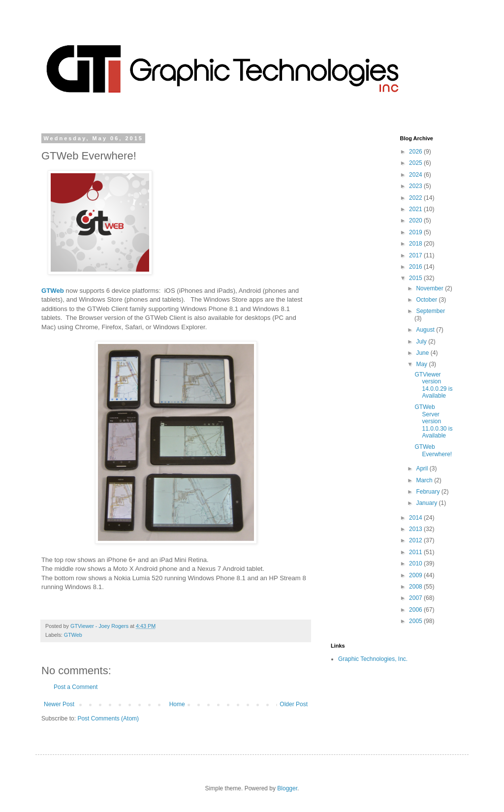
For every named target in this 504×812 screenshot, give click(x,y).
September (430, 311)
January (427, 503)
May (422, 364)
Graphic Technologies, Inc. (373, 659)
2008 (416, 587)
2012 (416, 540)
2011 (416, 552)
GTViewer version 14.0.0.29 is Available (433, 385)
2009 (416, 575)
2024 (416, 175)
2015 (416, 278)
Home (177, 704)
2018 (416, 244)
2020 (416, 220)
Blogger (287, 788)
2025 (416, 163)
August (426, 330)
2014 (416, 518)
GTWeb (73, 635)
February (428, 492)
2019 (416, 232)
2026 (416, 152)
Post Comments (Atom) (108, 718)
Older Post (294, 704)
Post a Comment (76, 687)
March (425, 480)
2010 (416, 563)
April (423, 468)
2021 (416, 209)
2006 (416, 610)
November (430, 288)
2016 (416, 267)
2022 (416, 198)
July (422, 342)
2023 (416, 186)
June (423, 353)
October (427, 300)
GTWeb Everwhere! (433, 450)
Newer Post (59, 704)
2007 (416, 598)
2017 (416, 255)
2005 (416, 621)
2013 (416, 529)
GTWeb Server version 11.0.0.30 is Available (433, 421)
